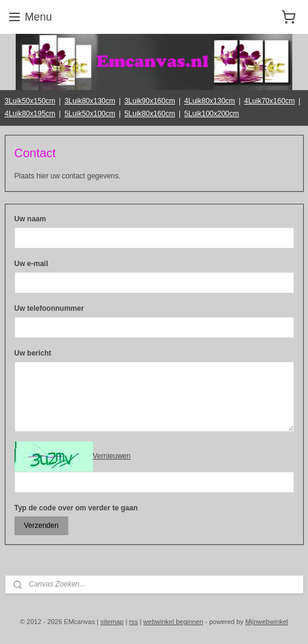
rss (134, 622)
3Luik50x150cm (30, 101)
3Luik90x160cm (150, 101)
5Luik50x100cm (90, 114)
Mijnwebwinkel (267, 622)
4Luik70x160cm (269, 101)
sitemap (112, 622)
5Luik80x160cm (150, 114)
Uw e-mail (31, 264)
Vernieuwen (112, 456)
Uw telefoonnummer (49, 308)
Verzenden (41, 525)
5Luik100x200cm (212, 114)
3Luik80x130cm (90, 101)
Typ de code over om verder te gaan (76, 508)
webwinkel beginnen (173, 622)
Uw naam (30, 219)
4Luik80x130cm (210, 101)
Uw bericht (33, 353)
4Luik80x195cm (30, 114)
